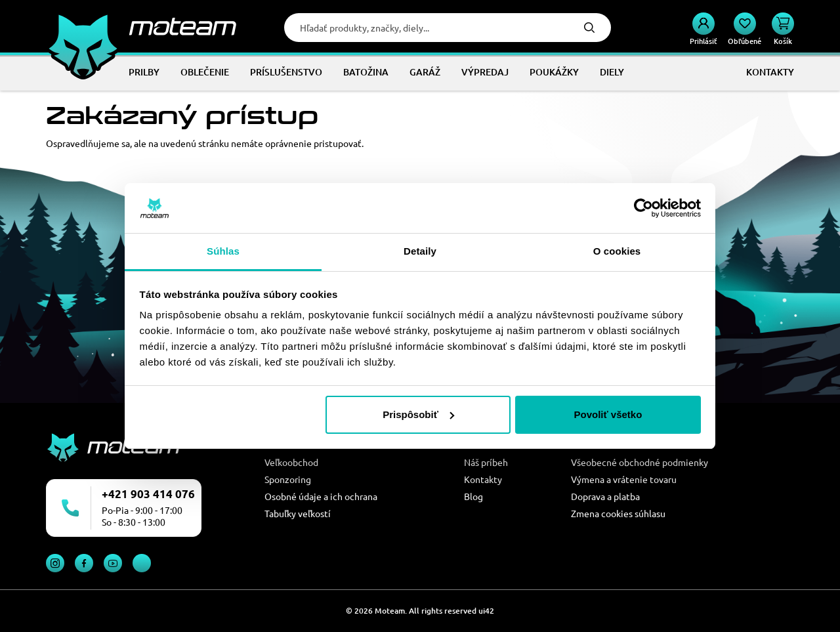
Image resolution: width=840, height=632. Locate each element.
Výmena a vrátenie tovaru (624, 479)
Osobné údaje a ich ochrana (321, 496)
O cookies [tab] (617, 251)
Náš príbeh (486, 462)
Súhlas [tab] (223, 251)
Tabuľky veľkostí (298, 513)
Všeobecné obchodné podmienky (640, 462)
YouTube (113, 563)
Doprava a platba (605, 496)
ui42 (486, 611)
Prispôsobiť (418, 414)
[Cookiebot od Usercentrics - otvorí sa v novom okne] (643, 208)
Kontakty (483, 479)
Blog (473, 496)
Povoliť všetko (608, 414)
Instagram (55, 563)
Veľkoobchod (291, 462)
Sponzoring (288, 479)
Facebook (84, 563)
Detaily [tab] (420, 251)
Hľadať (589, 28)
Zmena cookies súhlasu (618, 513)
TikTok (142, 563)
